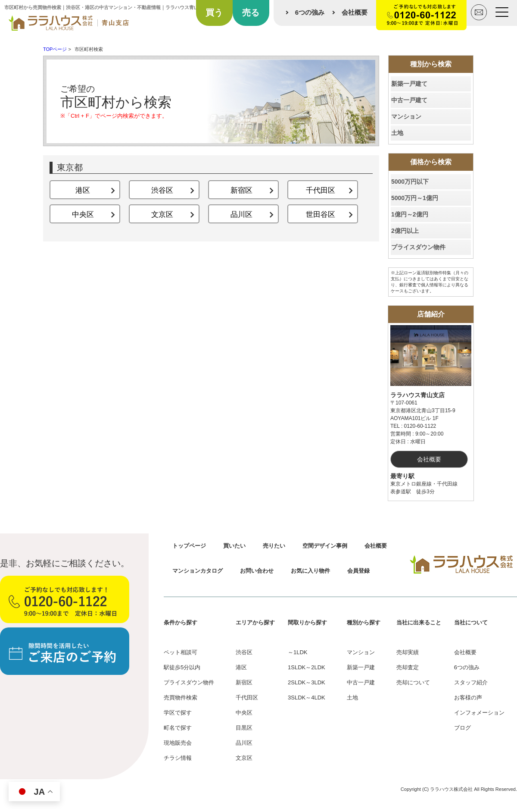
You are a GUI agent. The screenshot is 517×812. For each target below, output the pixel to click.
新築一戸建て (409, 84)
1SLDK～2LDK (307, 667)
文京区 (244, 758)
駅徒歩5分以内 (182, 667)
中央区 (244, 713)
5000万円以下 (410, 182)
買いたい (234, 546)
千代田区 (247, 698)
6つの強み (310, 12)
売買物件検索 (181, 698)
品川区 (244, 743)
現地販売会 (178, 743)
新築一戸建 (361, 667)
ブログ (462, 728)
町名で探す (178, 728)
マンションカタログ (198, 571)
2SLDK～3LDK (307, 682)
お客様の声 (468, 698)
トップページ (189, 546)
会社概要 (355, 12)
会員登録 (358, 571)
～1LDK (298, 652)
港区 (241, 667)
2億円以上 (405, 231)
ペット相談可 (181, 652)
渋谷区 (244, 652)
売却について (413, 682)
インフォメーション (479, 713)
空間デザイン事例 (325, 546)
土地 (397, 133)
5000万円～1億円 (415, 198)
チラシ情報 (178, 758)
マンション (406, 116)
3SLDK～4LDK (307, 698)
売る (251, 13)
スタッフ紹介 (471, 682)
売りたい (274, 546)
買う (214, 13)
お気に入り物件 (310, 571)
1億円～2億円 (410, 214)
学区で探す (178, 713)
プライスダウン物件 (418, 247)
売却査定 (408, 667)
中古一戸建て (409, 100)
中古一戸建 (361, 682)
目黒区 (244, 728)
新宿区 (244, 682)
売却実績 (408, 652)
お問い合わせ (257, 571)
